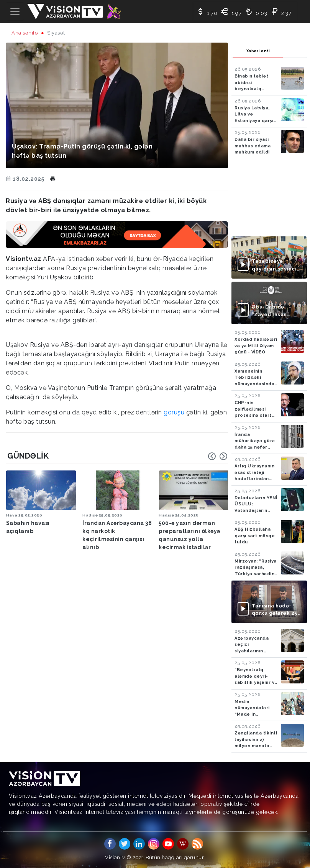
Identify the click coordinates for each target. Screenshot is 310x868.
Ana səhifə (25, 33)
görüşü (175, 412)
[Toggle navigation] (15, 12)
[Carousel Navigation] (218, 456)
